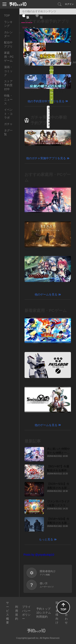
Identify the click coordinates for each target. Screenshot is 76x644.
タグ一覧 (8, 132)
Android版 (45, 15)
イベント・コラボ (8, 114)
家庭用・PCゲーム (9, 57)
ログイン (69, 4)
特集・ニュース (8, 100)
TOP (7, 15)
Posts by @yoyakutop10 (39, 555)
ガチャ (8, 124)
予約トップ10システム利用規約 (44, 613)
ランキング (8, 24)
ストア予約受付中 (8, 85)
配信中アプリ (8, 44)
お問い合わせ (66, 613)
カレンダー (8, 34)
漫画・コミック (8, 71)
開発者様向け (57, 613)
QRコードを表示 (49, 117)
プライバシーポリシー (26, 613)
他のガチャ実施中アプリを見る (46, 158)
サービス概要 (7, 613)
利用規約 (17, 613)
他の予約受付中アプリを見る (46, 101)
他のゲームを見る (46, 294)
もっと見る (46, 539)
